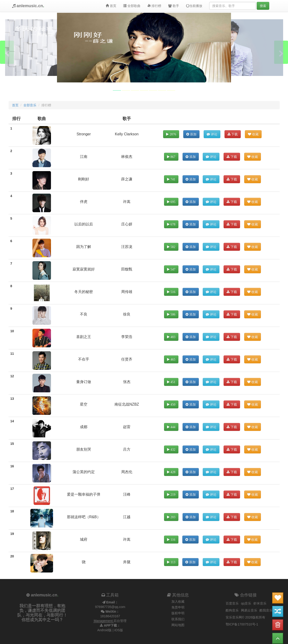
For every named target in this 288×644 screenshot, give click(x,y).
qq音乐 (246, 603)
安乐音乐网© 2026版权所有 (245, 617)
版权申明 (178, 613)
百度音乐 (232, 603)
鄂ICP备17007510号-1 (242, 624)
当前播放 (194, 6)
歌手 (174, 6)
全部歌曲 (132, 6)
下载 (233, 134)
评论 (212, 134)
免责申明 (178, 607)
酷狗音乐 (232, 610)
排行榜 (154, 6)
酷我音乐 (266, 610)
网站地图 (178, 625)
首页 (111, 6)
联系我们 (178, 619)
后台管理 (120, 621)
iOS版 (119, 630)
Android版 (104, 630)
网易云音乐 (249, 610)
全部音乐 (30, 105)
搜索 (263, 6)
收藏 (253, 134)
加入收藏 (178, 602)
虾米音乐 (260, 603)
